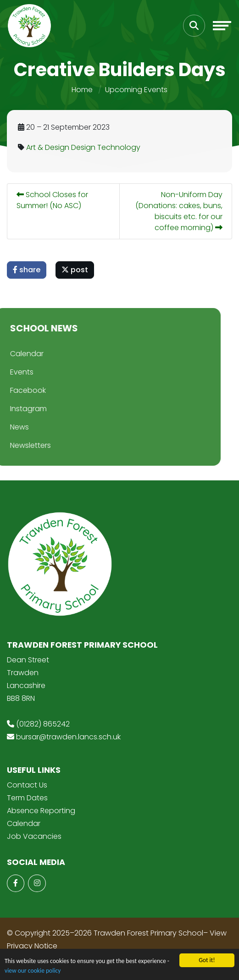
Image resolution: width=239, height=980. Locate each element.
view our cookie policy (33, 971)
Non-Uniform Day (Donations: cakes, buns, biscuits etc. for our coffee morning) (180, 211)
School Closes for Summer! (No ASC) (53, 200)
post (76, 270)
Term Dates (27, 798)
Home (82, 90)
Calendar (24, 823)
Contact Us (27, 785)
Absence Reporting (41, 811)
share (28, 270)
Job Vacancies (34, 836)
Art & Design (49, 147)
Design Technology (107, 147)
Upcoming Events (136, 90)
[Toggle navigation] (222, 26)
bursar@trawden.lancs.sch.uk (68, 737)
